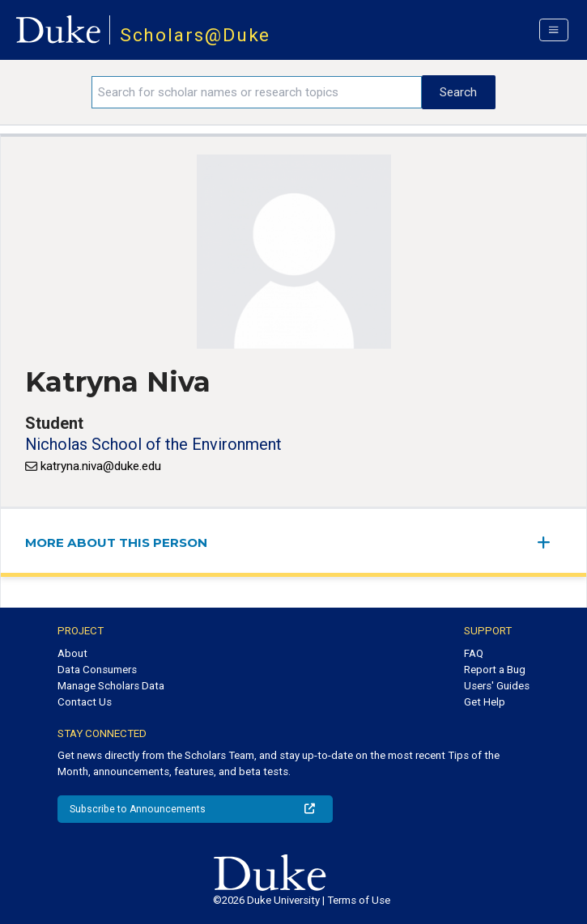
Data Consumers (97, 670)
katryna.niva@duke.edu (101, 466)
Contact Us (85, 702)
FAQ (474, 653)
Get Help (485, 702)
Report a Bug (495, 670)
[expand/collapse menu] (550, 543)
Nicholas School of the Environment (153, 444)
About (72, 653)
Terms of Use (359, 900)
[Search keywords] (257, 92)
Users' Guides (497, 686)
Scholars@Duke (196, 35)
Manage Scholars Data (111, 686)
